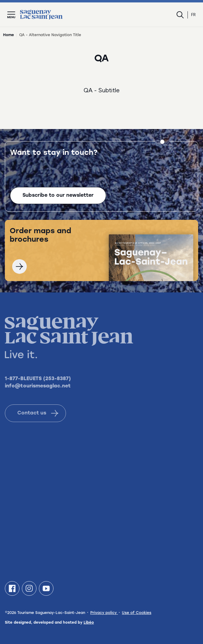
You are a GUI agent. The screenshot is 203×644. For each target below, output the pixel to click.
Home (9, 35)
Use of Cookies (137, 613)
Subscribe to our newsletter (58, 197)
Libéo (89, 623)
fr (193, 15)
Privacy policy (104, 613)
